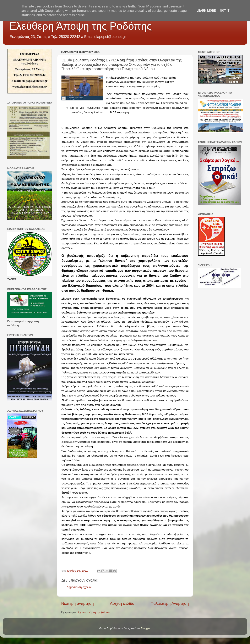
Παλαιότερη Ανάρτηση (170, 603)
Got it (225, 11)
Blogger (145, 628)
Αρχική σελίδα (122, 603)
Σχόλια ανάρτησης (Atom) (94, 612)
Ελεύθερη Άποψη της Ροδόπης (81, 26)
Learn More (206, 11)
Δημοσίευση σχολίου (79, 587)
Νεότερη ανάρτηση (78, 603)
